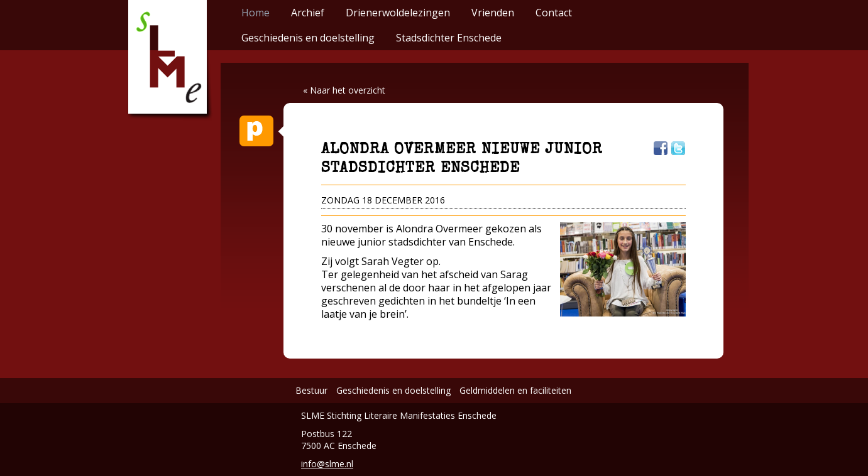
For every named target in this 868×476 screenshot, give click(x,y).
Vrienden (493, 13)
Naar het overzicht (348, 90)
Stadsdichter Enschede (449, 38)
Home (255, 13)
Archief (308, 13)
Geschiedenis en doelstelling (308, 38)
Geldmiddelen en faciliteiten (515, 390)
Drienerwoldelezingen (398, 13)
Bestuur (311, 390)
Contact (554, 13)
